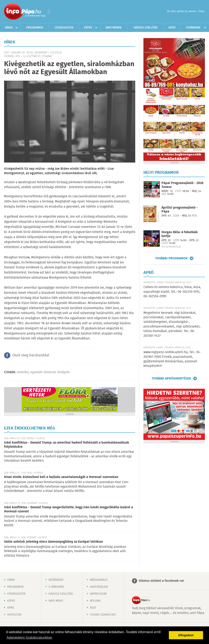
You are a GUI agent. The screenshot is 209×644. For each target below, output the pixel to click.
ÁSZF (93, 608)
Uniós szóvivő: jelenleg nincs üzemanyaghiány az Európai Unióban (53, 542)
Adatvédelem (99, 587)
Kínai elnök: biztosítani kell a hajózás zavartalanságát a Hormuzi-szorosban (61, 477)
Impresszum (98, 594)
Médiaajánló (99, 580)
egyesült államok (43, 372)
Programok (35, 28)
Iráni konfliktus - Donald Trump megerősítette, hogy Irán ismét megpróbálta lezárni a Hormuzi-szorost (69, 509)
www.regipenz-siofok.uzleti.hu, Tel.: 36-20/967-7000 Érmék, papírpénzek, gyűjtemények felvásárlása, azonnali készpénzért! (172, 359)
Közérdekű (56, 580)
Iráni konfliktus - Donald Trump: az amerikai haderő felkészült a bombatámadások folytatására (67, 445)
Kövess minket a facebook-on (161, 581)
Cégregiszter (64, 28)
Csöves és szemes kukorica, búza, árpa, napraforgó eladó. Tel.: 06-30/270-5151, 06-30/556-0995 (172, 292)
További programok (171, 258)
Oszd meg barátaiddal (31, 355)
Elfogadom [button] (186, 635)
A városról (57, 587)
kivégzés (64, 372)
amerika (23, 372)
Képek (88, 28)
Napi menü (56, 601)
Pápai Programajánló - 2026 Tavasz (182, 185)
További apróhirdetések (171, 378)
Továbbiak (193, 28)
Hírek (9, 28)
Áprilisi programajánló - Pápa (180, 210)
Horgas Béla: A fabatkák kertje (180, 234)
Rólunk (95, 601)
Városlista (49, 12)
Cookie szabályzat (103, 615)
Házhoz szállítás (146, 28)
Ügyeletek (14, 615)
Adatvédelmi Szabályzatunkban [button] (29, 638)
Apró (172, 28)
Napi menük (114, 28)
